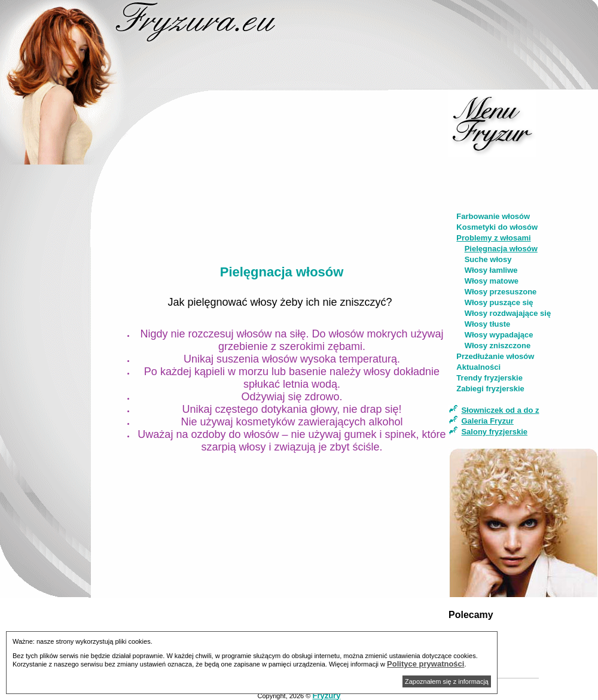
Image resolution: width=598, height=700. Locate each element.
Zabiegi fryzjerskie (490, 389)
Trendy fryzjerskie (489, 378)
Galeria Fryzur (487, 421)
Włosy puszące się (499, 302)
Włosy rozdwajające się (508, 313)
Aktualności (478, 367)
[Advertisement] (56, 351)
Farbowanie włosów (493, 216)
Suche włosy (488, 259)
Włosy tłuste (488, 324)
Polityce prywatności (425, 664)
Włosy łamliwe (491, 270)
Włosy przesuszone (501, 292)
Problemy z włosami (493, 238)
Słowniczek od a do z (500, 410)
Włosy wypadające (499, 335)
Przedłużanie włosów (495, 356)
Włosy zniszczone (498, 346)
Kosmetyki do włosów (497, 227)
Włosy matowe (492, 281)
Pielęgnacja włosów (501, 249)
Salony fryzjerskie (494, 432)
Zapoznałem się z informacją (447, 681)
